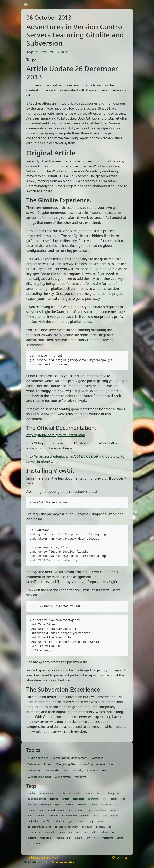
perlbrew (100, 827)
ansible (78, 793)
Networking (53, 770)
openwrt (82, 821)
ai (70, 793)
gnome (31, 810)
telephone (46, 838)
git (116, 804)
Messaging (35, 770)
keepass (114, 810)
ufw (89, 838)
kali (89, 810)
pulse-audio (34, 832)
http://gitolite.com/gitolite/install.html (56, 435)
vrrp (30, 843)
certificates (79, 799)
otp (92, 821)
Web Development (39, 777)
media (96, 816)
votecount (108, 838)
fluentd (93, 804)
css (105, 799)
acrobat (32, 793)
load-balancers (70, 816)
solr (86, 832)
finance (69, 804)
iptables (79, 810)
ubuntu (79, 838)
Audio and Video (38, 758)
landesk (40, 816)
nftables (60, 821)
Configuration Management (70, 758)
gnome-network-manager (52, 810)
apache (89, 793)
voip (96, 838)
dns (123, 799)
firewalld (81, 804)
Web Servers (63, 777)
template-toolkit (63, 838)
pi (110, 827)
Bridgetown (33, 862)
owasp (101, 821)
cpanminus (94, 799)
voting (120, 838)
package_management (66, 827)
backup (101, 793)
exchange (46, 804)
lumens (85, 816)
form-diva (106, 804)
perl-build (87, 827)
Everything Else (66, 764)
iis (70, 810)
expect (58, 804)
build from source (37, 799)
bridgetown (114, 793)
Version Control (97, 770)
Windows (80, 777)
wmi (38, 843)
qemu (62, 832)
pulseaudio (49, 832)
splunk (104, 832)
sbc (71, 832)
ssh (113, 832)
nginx (71, 821)
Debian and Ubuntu (40, 764)
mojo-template (111, 816)
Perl (67, 770)
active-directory (48, 793)
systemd (32, 838)
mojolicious (34, 821)
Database (97, 758)
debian (114, 799)
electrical (32, 804)
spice (95, 832)
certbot (65, 799)
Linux (112, 764)
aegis (62, 793)
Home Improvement (92, 764)
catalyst (54, 799)
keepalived (101, 810)
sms (78, 832)
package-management (39, 827)
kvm (30, 816)
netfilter (48, 821)
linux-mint (53, 816)
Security (78, 770)
